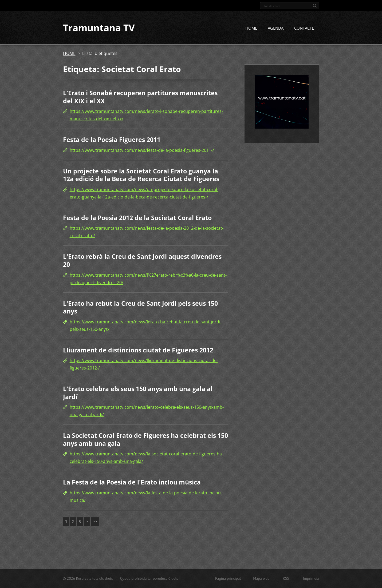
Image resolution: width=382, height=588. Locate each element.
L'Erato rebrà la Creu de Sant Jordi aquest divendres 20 (142, 261)
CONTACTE (304, 29)
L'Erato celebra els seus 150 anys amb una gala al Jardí (138, 393)
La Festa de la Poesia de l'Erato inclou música (132, 483)
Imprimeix (311, 578)
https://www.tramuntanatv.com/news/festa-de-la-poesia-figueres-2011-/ (142, 150)
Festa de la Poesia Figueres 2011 (112, 140)
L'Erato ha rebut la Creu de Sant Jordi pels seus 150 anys (140, 308)
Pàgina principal (228, 578)
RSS (286, 578)
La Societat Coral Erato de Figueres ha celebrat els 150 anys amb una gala (145, 440)
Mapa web (261, 578)
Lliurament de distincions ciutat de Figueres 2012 (138, 350)
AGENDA (276, 29)
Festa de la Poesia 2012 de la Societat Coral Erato (137, 218)
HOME (251, 29)
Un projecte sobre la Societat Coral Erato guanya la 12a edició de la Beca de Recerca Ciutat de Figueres (141, 175)
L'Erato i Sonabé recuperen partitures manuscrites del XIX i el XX (140, 97)
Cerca (315, 6)
